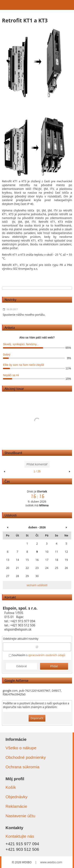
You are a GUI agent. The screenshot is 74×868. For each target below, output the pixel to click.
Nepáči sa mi (11, 375)
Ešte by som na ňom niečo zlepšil (23, 365)
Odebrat (22, 666)
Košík (11, 787)
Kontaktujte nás (20, 836)
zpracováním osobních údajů (47, 655)
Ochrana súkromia (22, 767)
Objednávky (16, 797)
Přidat (54, 666)
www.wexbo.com (51, 862)
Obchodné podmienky (26, 757)
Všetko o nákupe (21, 748)
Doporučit (37, 718)
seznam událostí (37, 585)
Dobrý (7, 355)
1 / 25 (37, 471)
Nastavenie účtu (20, 816)
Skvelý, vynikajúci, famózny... (21, 344)
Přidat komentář (37, 464)
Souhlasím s (37, 655)
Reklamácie (16, 806)
